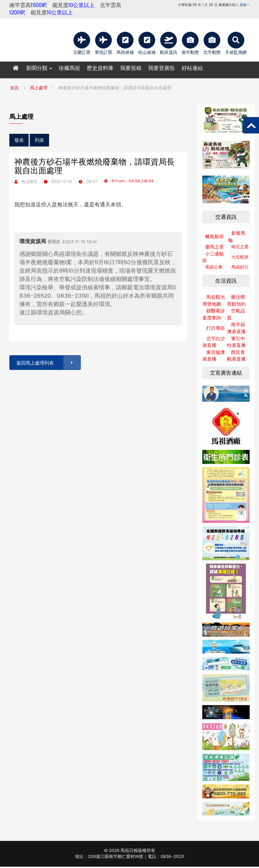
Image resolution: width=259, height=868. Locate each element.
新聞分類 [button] (39, 68)
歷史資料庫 (100, 68)
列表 (39, 140)
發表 (19, 140)
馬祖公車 (214, 267)
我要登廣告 (162, 68)
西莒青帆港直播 (236, 356)
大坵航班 (240, 257)
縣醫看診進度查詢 (214, 314)
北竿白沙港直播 (214, 342)
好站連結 (192, 68)
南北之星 (240, 247)
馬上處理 (39, 88)
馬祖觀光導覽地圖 (214, 301)
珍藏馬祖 (69, 68)
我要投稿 (131, 68)
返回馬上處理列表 (48, 363)
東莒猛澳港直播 (214, 356)
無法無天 (29, 181)
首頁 (14, 88)
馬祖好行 (240, 267)
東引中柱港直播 (236, 342)
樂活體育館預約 (236, 301)
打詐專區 (216, 328)
